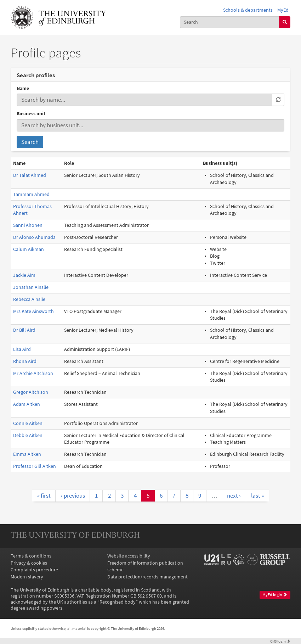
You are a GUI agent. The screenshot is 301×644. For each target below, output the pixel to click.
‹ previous (73, 495)
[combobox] (229, 22)
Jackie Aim (24, 275)
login (280, 641)
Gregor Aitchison (31, 392)
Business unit (31, 114)
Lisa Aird (22, 349)
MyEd (283, 10)
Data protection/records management (147, 577)
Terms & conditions (31, 556)
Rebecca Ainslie (29, 299)
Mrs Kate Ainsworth (33, 311)
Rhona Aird (25, 361)
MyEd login (275, 595)
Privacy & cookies (29, 563)
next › (234, 495)
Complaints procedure (34, 570)
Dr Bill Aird (24, 330)
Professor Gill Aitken (35, 466)
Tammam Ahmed (31, 194)
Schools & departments (248, 10)
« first (44, 495)
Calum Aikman (29, 249)
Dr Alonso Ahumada (34, 237)
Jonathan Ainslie (31, 287)
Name (23, 88)
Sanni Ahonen (28, 225)
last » (257, 495)
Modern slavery (27, 577)
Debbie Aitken (28, 435)
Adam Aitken (27, 404)
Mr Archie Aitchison (33, 373)
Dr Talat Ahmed (30, 175)
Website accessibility (129, 556)
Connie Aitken (28, 423)
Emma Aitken (27, 454)
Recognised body (118, 602)
